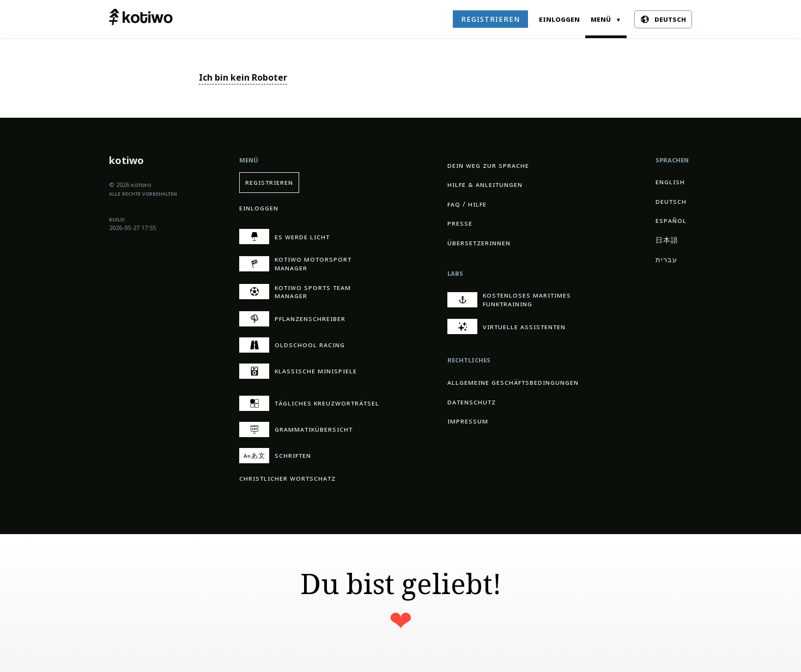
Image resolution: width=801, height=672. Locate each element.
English (670, 182)
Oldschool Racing (292, 345)
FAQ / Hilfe (467, 204)
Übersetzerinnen (479, 243)
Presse (460, 223)
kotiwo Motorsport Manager (295, 264)
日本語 (667, 240)
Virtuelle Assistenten (506, 326)
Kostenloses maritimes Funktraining (509, 299)
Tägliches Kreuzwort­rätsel (309, 403)
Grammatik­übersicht (296, 429)
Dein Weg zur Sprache (488, 165)
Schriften (275, 456)
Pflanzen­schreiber (292, 319)
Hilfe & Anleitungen (485, 184)
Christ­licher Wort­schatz (287, 478)
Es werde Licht (284, 237)
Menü (606, 19)
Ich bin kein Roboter (243, 78)
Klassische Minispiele (298, 371)
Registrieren (490, 19)
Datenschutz (472, 402)
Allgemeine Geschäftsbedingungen (513, 382)
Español (671, 220)
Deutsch (671, 201)
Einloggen (559, 19)
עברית (666, 260)
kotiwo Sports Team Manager (295, 292)
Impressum (468, 421)
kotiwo (126, 162)
